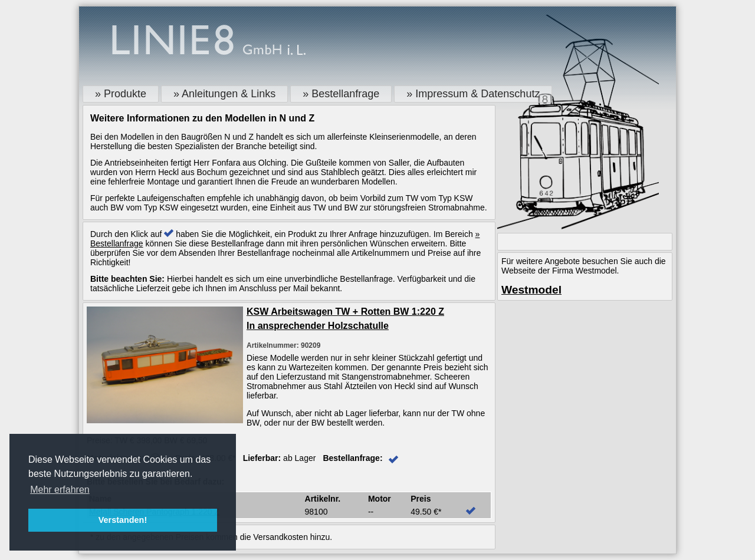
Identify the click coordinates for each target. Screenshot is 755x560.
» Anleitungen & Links (224, 94)
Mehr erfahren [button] (60, 490)
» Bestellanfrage (341, 94)
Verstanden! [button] (123, 520)
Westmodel (531, 290)
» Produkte (121, 94)
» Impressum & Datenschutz (473, 94)
